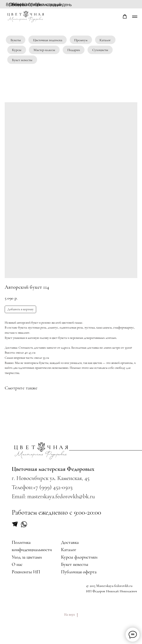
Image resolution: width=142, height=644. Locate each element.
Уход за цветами (27, 557)
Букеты (16, 40)
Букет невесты (22, 60)
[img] (41, 451)
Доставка (70, 542)
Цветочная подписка (48, 40)
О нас (17, 564)
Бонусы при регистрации (37, 4)
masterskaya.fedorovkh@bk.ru (61, 496)
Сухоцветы (100, 50)
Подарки (74, 50)
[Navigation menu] (135, 17)
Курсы (17, 50)
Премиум (81, 40)
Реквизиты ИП (26, 572)
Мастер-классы (44, 50)
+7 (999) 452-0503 (53, 487)
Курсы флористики (79, 557)
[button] (125, 16)
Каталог (105, 40)
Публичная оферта (79, 572)
